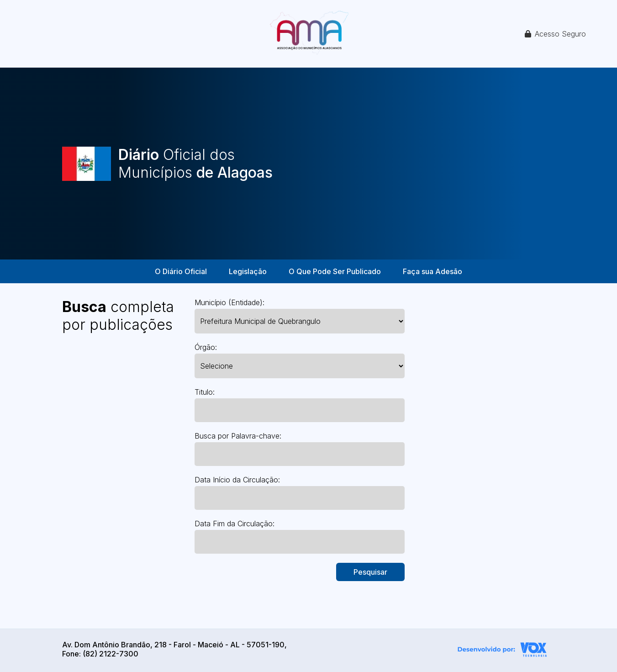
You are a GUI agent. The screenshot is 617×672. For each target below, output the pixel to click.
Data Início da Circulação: (237, 480)
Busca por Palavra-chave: (238, 436)
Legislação (248, 271)
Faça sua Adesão (432, 271)
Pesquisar (370, 572)
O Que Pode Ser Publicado (335, 271)
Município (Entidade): (229, 302)
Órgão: (206, 347)
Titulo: (205, 392)
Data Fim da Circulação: (235, 524)
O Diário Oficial (181, 271)
